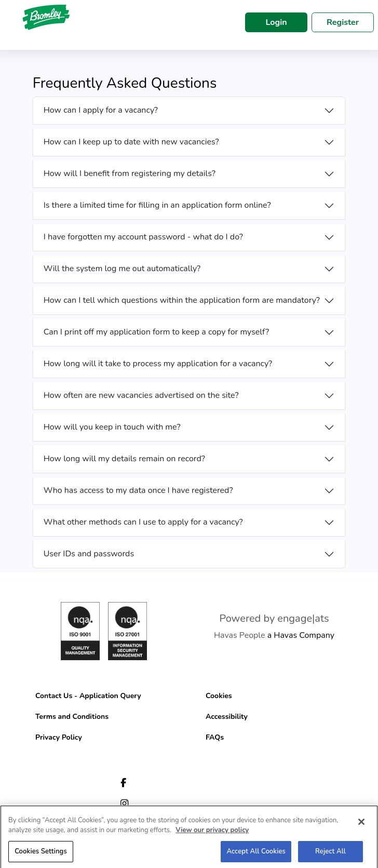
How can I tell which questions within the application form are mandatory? (182, 300)
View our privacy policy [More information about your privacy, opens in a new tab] (212, 833)
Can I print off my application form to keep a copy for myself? (157, 332)
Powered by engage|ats (274, 618)
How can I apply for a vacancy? (101, 110)
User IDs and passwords (89, 554)
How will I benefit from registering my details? (130, 173)
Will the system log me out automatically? (122, 269)
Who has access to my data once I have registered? (138, 490)
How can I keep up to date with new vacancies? (131, 142)
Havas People (240, 635)
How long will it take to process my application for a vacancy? (158, 364)
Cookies (219, 696)
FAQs (215, 737)
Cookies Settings (41, 854)
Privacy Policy (59, 737)
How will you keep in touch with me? (112, 427)
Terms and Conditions (72, 717)
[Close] (361, 824)
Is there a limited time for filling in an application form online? (157, 205)
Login (276, 22)
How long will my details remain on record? (124, 459)
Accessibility (227, 717)
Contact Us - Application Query (88, 696)
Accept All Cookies (256, 854)
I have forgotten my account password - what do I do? (143, 237)
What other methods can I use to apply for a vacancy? (143, 522)
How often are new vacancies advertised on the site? (141, 395)
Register (343, 22)
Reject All (330, 854)
